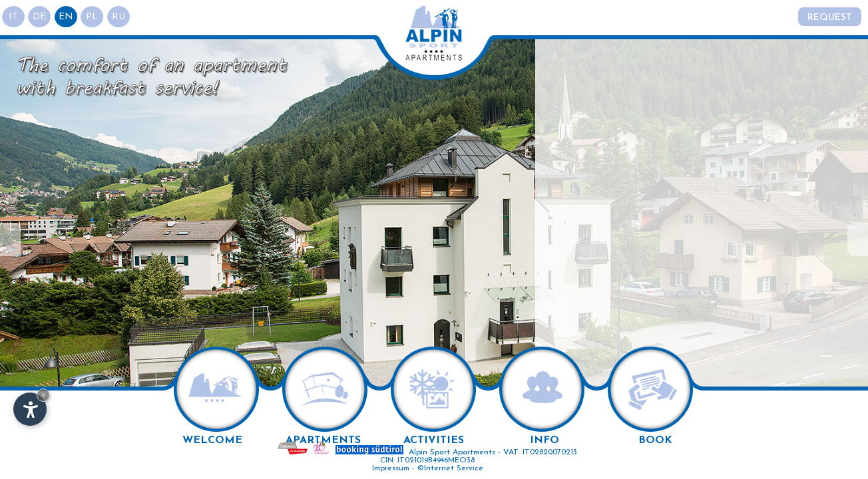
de (41, 17)
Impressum (391, 468)
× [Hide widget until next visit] (43, 395)
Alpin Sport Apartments (452, 452)
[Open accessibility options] (30, 409)
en (69, 17)
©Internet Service (450, 468)
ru (123, 17)
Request (829, 18)
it (14, 17)
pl (96, 17)
